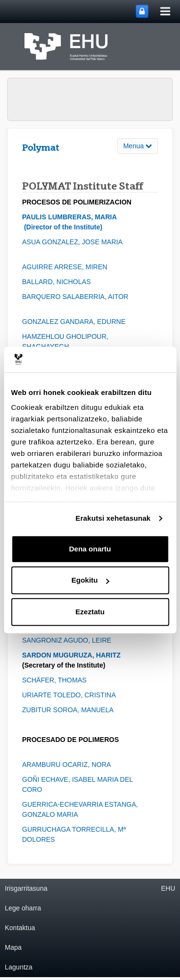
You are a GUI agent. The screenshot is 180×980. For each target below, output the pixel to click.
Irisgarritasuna (26, 888)
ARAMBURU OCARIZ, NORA (68, 765)
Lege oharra (23, 908)
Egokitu (90, 580)
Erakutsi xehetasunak (113, 518)
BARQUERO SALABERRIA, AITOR (78, 297)
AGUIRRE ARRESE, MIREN (66, 267)
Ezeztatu (90, 612)
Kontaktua (20, 928)
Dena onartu (90, 549)
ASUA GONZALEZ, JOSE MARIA (75, 242)
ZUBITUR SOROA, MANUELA (70, 710)
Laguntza (19, 967)
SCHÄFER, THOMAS (55, 680)
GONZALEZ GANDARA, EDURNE (77, 322)
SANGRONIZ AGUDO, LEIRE (68, 640)
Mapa (13, 947)
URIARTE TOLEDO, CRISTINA (73, 695)
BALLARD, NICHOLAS (58, 282)
